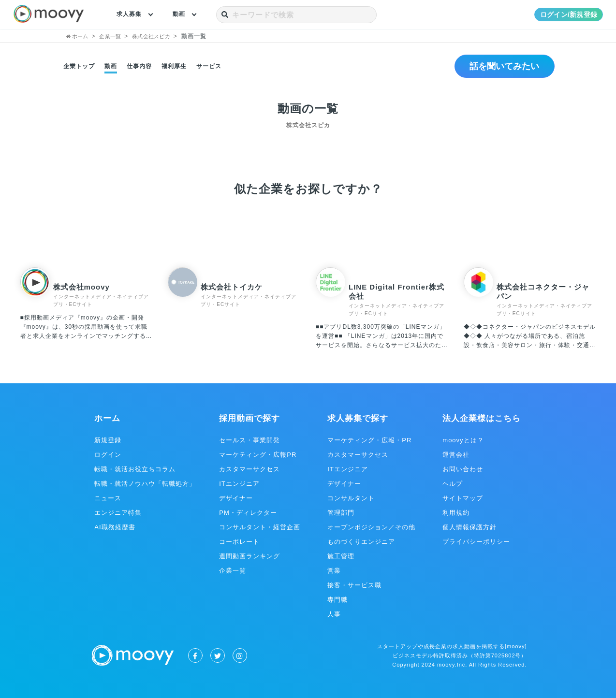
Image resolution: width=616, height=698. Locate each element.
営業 (334, 571)
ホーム (107, 418)
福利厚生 (174, 66)
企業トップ (79, 66)
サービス (209, 66)
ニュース (108, 498)
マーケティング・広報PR (258, 455)
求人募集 (131, 15)
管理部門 (341, 513)
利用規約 (456, 513)
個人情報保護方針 (469, 527)
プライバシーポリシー (476, 542)
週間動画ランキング (249, 556)
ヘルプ (453, 484)
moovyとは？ (463, 440)
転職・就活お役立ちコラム (135, 469)
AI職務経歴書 (115, 527)
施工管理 (341, 556)
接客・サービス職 (354, 585)
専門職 (337, 600)
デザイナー (236, 498)
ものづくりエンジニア (361, 542)
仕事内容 (139, 66)
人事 (334, 614)
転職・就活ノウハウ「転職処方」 (145, 484)
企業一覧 (233, 571)
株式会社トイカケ (232, 287)
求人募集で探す (358, 418)
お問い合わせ (463, 469)
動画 (184, 15)
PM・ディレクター (248, 513)
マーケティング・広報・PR (369, 440)
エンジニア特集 (118, 513)
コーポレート (239, 542)
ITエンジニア (239, 484)
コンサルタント (351, 498)
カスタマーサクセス (249, 469)
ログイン (108, 455)
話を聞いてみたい (500, 66)
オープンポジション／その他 (371, 527)
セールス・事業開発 (249, 440)
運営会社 (456, 455)
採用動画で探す (249, 418)
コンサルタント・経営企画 (260, 527)
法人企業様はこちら (482, 418)
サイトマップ (463, 498)
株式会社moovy (81, 287)
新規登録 (108, 440)
